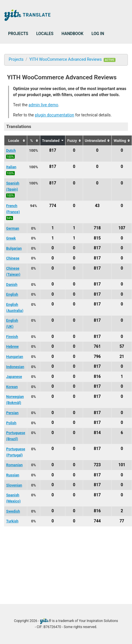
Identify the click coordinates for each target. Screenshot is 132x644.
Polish (11, 423)
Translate (27, 15)
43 (97, 206)
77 (122, 521)
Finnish (12, 337)
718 (97, 228)
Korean (12, 387)
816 (97, 376)
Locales (45, 34)
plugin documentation (54, 115)
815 (97, 238)
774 (53, 206)
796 (97, 356)
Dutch (11, 150)
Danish (12, 285)
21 (122, 356)
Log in (98, 34)
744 (97, 521)
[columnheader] (16, 141)
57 (122, 346)
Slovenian (14, 485)
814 (97, 433)
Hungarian (15, 357)
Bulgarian (14, 248)
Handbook (73, 34)
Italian (11, 167)
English (12, 294)
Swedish (13, 511)
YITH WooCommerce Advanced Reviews (65, 59)
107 (122, 228)
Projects (18, 34)
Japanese (14, 377)
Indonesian (15, 367)
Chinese (13, 258)
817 (53, 150)
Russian (13, 475)
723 (97, 465)
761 (97, 346)
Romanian (14, 465)
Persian (12, 413)
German (13, 228)
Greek (11, 238)
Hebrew (12, 346)
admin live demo (43, 105)
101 (122, 465)
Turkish (12, 521)
